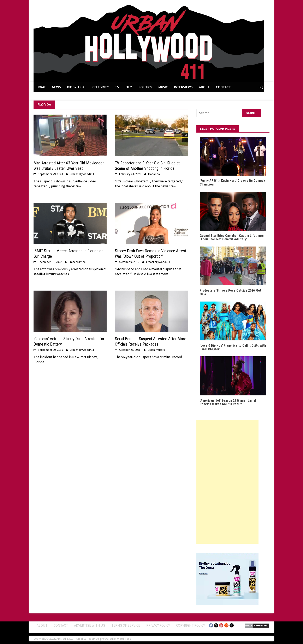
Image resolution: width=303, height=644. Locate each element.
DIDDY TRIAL (77, 87)
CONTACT (223, 87)
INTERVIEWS (183, 87)
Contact (61, 625)
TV (117, 87)
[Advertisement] (227, 482)
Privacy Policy (158, 625)
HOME (41, 87)
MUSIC (163, 87)
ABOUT (204, 87)
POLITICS (145, 87)
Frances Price (77, 262)
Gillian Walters (156, 350)
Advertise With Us (90, 625)
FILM (129, 87)
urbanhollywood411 (82, 174)
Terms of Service (126, 625)
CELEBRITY (101, 87)
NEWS (56, 87)
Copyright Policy (191, 625)
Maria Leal (154, 174)
